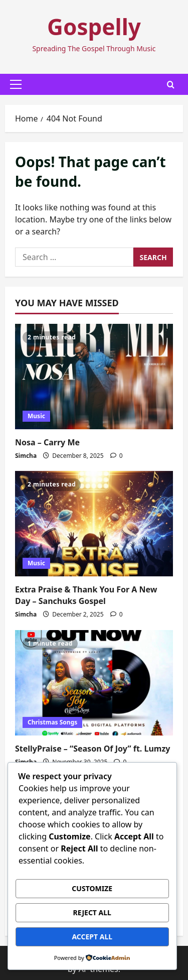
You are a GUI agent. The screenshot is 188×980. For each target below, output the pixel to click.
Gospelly (94, 27)
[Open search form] (171, 85)
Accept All (92, 937)
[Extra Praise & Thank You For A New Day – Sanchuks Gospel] (94, 524)
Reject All (92, 912)
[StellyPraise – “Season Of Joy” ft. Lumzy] (94, 683)
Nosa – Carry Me (47, 442)
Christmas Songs (52, 722)
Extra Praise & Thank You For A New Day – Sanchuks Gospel (86, 595)
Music (36, 416)
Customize (92, 888)
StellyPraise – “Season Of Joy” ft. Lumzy (93, 749)
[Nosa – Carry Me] (94, 377)
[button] (16, 84)
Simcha (26, 456)
